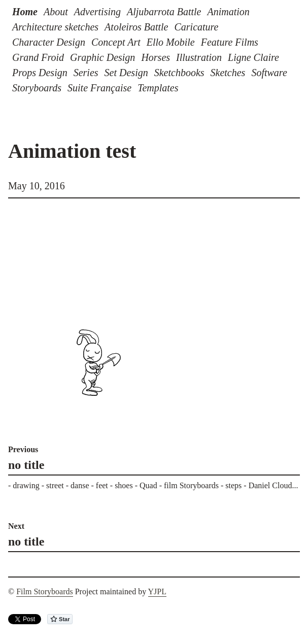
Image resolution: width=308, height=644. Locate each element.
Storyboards (37, 88)
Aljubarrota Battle (164, 12)
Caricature (196, 27)
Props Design (40, 73)
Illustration (199, 57)
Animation (228, 12)
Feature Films (230, 42)
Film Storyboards (45, 591)
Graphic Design (102, 57)
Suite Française (99, 88)
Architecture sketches (55, 27)
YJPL (157, 591)
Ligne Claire (253, 57)
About (56, 12)
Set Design (126, 73)
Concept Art (116, 42)
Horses (156, 57)
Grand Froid (38, 57)
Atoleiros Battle (136, 27)
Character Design (49, 42)
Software (269, 73)
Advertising (97, 12)
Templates (158, 88)
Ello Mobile (171, 42)
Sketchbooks (179, 73)
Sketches (228, 73)
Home (25, 12)
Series (86, 73)
